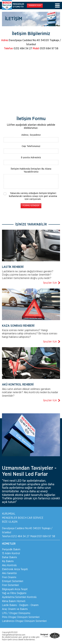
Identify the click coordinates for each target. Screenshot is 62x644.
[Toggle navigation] (57, 6)
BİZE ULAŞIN (10, 522)
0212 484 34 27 (18, 48)
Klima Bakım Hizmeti (14, 601)
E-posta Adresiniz (31, 158)
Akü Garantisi (9, 573)
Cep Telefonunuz (31, 146)
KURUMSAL (9, 514)
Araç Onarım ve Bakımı (15, 609)
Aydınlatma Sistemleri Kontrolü (19, 597)
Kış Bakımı (8, 561)
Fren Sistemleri (10, 585)
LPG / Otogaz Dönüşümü (16, 613)
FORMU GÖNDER (31, 206)
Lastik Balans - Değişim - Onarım (20, 605)
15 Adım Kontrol (11, 553)
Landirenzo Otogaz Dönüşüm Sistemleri (24, 621)
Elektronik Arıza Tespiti (15, 569)
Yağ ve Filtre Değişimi (14, 593)
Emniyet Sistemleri (13, 581)
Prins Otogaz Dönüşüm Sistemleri (21, 617)
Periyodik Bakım (11, 549)
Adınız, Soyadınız (31, 135)
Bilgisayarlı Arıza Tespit (15, 589)
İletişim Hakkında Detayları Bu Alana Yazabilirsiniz (31, 170)
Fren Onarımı (9, 577)
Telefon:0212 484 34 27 (16, 536)
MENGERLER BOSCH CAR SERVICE (23, 518)
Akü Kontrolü (9, 565)
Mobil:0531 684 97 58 (43, 536)
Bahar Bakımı (9, 557)
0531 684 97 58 (45, 48)
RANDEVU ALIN (35, 6)
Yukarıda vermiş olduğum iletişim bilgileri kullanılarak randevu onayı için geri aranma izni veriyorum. (33, 196)
